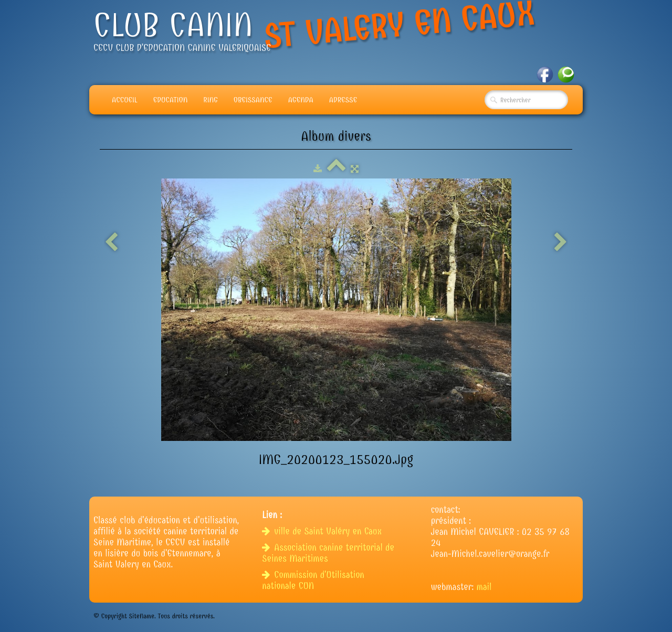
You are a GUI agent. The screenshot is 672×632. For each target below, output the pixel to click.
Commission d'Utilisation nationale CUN (313, 581)
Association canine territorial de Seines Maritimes (328, 553)
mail (484, 587)
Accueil (125, 100)
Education (171, 100)
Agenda (301, 100)
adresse (343, 100)
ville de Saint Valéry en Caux (323, 531)
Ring (211, 100)
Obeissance (253, 100)
